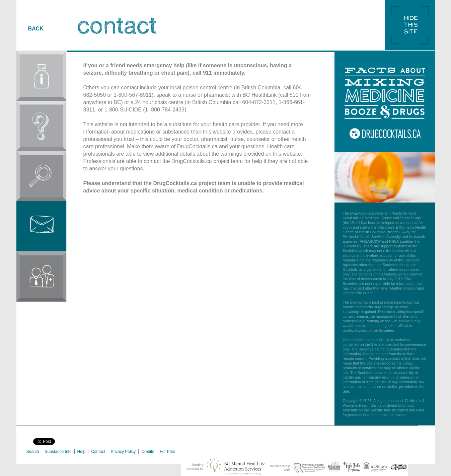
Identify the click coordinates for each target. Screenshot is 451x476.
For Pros (167, 452)
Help (82, 452)
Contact (98, 452)
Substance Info (58, 452)
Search (33, 452)
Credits (148, 452)
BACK (36, 29)
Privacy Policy (123, 452)
